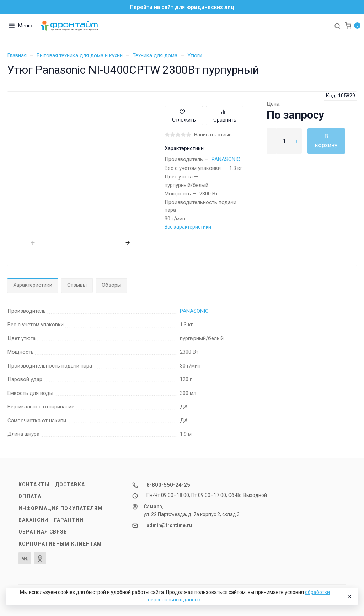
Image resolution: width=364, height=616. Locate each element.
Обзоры (111, 285)
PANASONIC (226, 159)
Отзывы (77, 285)
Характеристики (33, 285)
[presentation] (33, 243)
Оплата (30, 496)
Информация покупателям (60, 508)
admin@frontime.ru (169, 525)
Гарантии (69, 520)
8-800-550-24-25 (168, 485)
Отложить (184, 116)
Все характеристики (188, 227)
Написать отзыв (213, 135)
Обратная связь (43, 532)
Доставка (70, 484)
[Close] (349, 596)
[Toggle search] (337, 26)
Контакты (34, 484)
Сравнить (225, 116)
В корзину (326, 141)
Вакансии (33, 520)
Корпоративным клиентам (60, 544)
